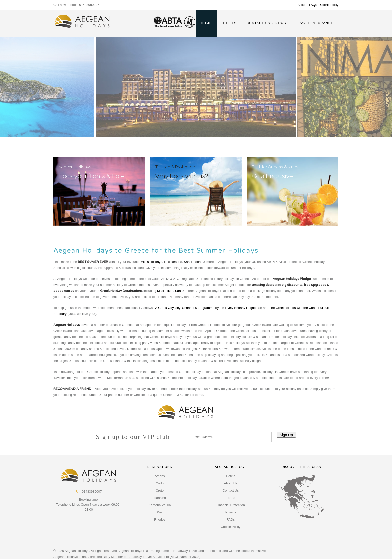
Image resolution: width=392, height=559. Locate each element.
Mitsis (161, 291)
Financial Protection (231, 505)
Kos (160, 512)
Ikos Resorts (173, 262)
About (302, 5)
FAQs (313, 5)
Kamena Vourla (160, 505)
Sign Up (286, 435)
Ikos (170, 291)
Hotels (231, 476)
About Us (231, 483)
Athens (160, 476)
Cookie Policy (329, 5)
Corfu (160, 483)
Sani (179, 291)
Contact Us (231, 491)
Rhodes (160, 520)
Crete (160, 491)
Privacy (231, 512)
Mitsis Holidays (151, 262)
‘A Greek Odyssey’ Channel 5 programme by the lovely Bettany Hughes (206, 308)
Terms (231, 498)
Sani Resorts (193, 262)
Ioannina (160, 498)
